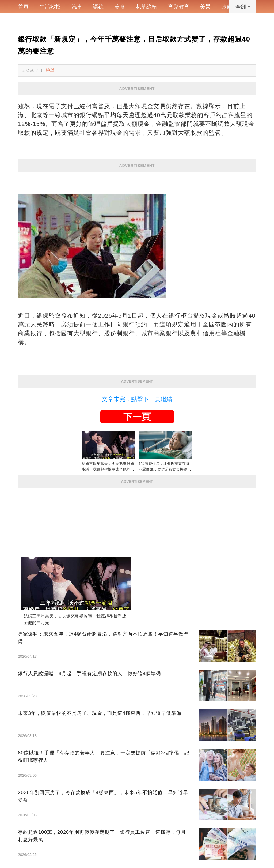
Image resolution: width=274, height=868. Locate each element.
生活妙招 (50, 7)
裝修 (227, 7)
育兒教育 (178, 7)
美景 (205, 7)
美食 (120, 7)
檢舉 (50, 70)
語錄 (98, 7)
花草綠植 (146, 7)
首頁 (23, 7)
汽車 (77, 7)
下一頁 (137, 417)
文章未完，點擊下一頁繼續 (137, 399)
